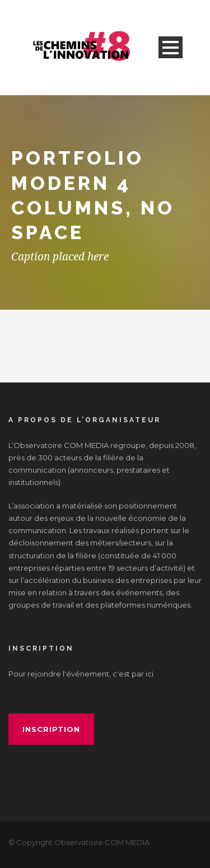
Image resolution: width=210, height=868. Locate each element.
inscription (51, 729)
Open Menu (171, 47)
